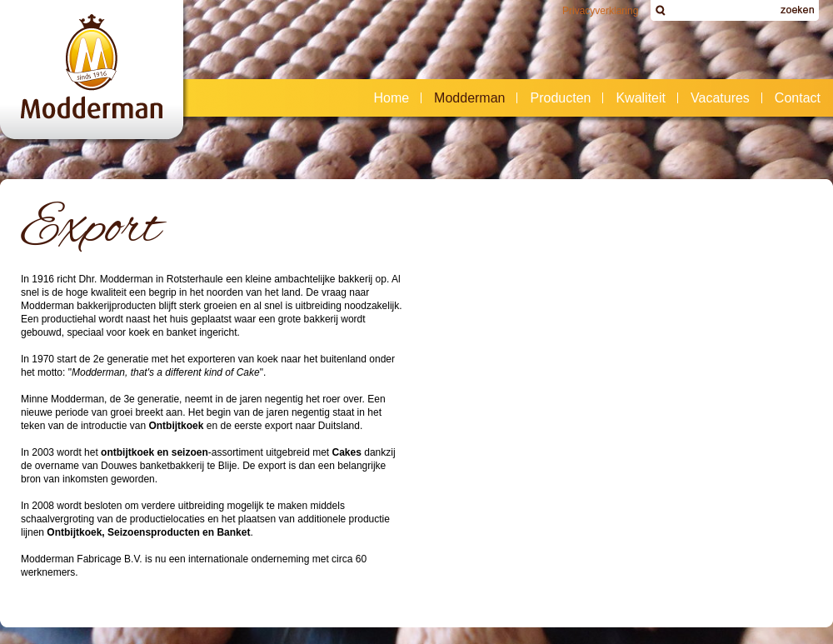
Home (391, 98)
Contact (793, 99)
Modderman (464, 99)
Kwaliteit (641, 98)
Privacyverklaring (600, 11)
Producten (555, 99)
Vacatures (720, 98)
